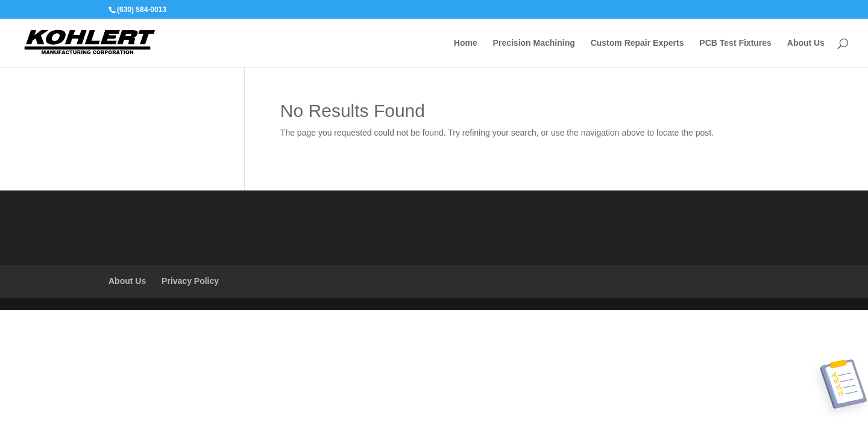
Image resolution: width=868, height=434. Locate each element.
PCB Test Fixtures (735, 43)
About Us (806, 43)
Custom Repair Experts (637, 43)
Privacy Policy (190, 281)
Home (466, 43)
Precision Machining (534, 43)
